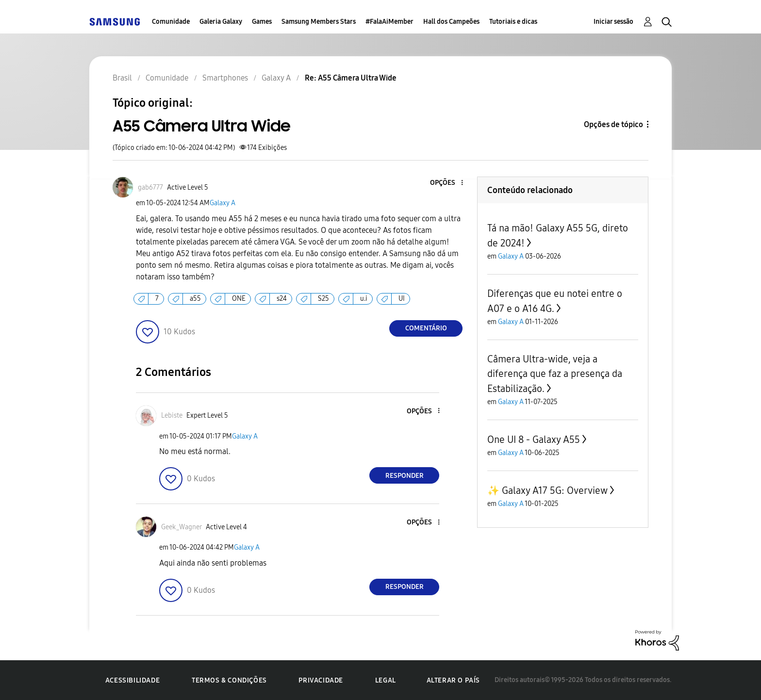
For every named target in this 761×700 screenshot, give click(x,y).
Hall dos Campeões (451, 22)
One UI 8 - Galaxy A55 (534, 440)
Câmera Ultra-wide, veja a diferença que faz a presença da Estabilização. (555, 374)
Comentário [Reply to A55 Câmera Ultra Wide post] (426, 328)
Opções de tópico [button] (613, 124)
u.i (364, 299)
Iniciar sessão (613, 22)
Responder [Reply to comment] (405, 476)
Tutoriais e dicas (513, 22)
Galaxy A (223, 203)
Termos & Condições (229, 680)
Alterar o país (453, 680)
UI (402, 299)
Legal (386, 680)
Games (262, 22)
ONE (239, 299)
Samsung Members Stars (319, 22)
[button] (446, 183)
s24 (282, 299)
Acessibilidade (132, 680)
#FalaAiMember (389, 22)
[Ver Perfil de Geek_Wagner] (182, 527)
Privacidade (321, 680)
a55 (195, 299)
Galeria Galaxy (221, 22)
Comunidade (171, 22)
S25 (323, 299)
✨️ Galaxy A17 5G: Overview (547, 490)
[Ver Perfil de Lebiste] (172, 415)
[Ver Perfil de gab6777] (150, 187)
